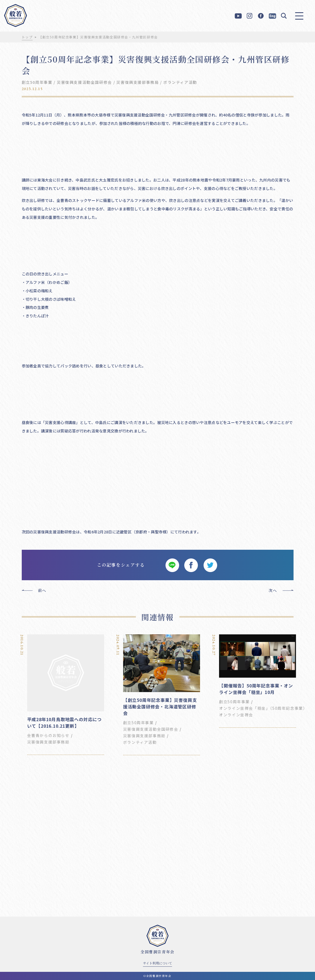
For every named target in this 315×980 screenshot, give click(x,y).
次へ (273, 590)
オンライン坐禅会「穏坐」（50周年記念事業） (263, 708)
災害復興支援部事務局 (138, 82)
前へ (42, 590)
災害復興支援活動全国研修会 (84, 82)
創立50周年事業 (37, 82)
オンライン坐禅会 (236, 715)
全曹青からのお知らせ (48, 735)
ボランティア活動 (180, 82)
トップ (27, 37)
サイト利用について (157, 963)
